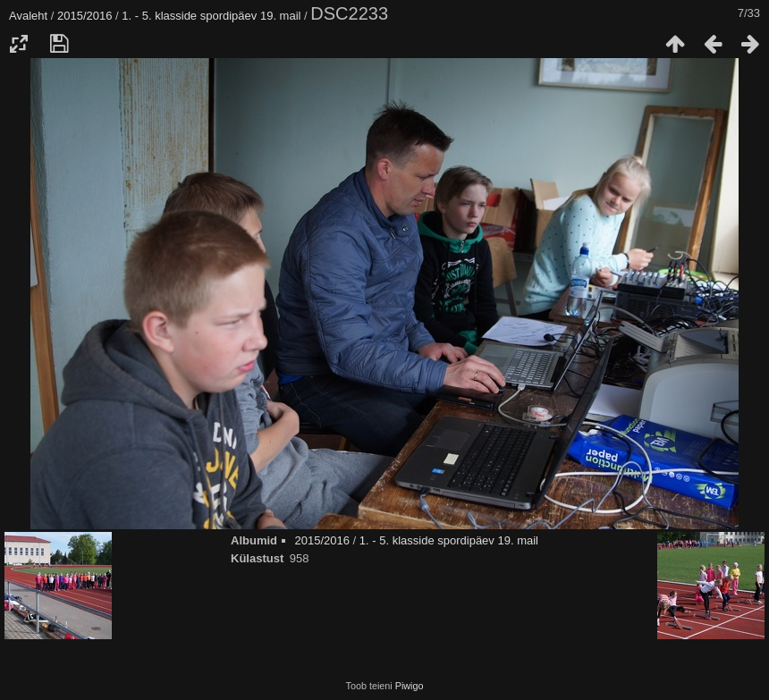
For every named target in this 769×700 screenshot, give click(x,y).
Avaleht (28, 16)
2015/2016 (85, 16)
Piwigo (410, 686)
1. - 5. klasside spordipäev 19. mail (211, 16)
